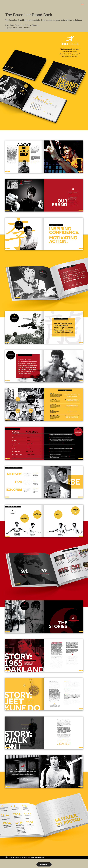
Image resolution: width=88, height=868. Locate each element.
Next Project (44, 864)
